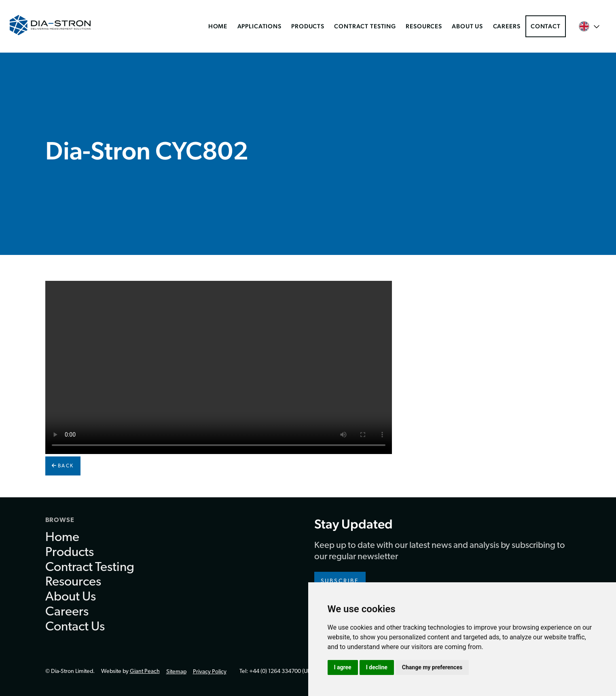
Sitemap (176, 672)
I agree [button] (343, 667)
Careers (507, 26)
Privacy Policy (210, 672)
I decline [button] (377, 667)
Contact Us (75, 627)
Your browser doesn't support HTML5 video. (219, 367)
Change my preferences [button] (432, 667)
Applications (259, 26)
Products (308, 26)
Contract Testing (365, 26)
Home (218, 26)
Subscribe (340, 581)
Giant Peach (145, 672)
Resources (424, 26)
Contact (546, 26)
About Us (467, 26)
